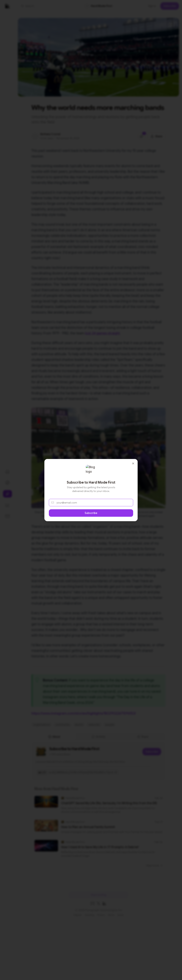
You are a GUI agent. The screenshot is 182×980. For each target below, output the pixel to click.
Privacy (101, 915)
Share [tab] (143, 737)
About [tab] (54, 737)
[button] (40, 6)
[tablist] (98, 737)
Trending (89, 915)
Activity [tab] (98, 737)
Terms (111, 915)
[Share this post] (157, 136)
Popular (78, 915)
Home (120, 915)
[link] (98, 6)
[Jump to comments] (142, 136)
